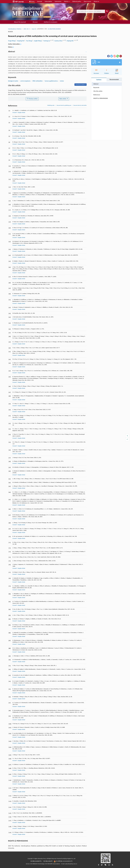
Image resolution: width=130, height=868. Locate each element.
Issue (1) (34, 29)
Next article (64, 99)
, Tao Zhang (29, 41)
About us (96, 1)
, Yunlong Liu (46, 41)
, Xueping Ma (20, 41)
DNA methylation (38, 81)
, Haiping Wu (70, 41)
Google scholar (21, 113)
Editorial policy (77, 1)
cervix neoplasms (25, 81)
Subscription (48, 1)
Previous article (32, 99)
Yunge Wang (12, 41)
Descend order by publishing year (64, 105)
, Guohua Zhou (58, 41)
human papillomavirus (51, 81)
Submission (58, 1)
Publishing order (51, 105)
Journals (40, 1)
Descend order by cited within (80, 105)
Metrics (67, 1)
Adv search (114, 11)
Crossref (15, 113)
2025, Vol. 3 (27, 29)
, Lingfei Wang (37, 41)
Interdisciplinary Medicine (15, 29)
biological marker (13, 81)
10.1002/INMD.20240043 (54, 29)
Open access (87, 1)
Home (32, 1)
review (62, 81)
